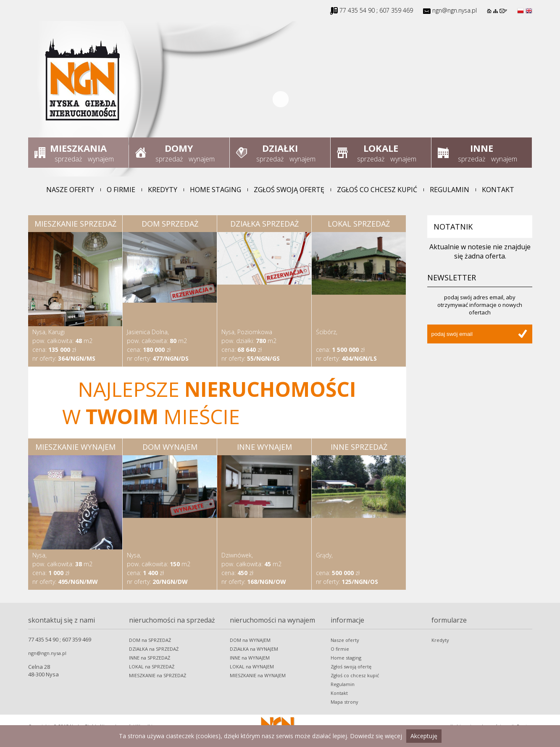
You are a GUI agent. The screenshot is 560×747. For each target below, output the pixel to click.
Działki (280, 148)
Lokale (381, 148)
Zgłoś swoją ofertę (289, 190)
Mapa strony (344, 702)
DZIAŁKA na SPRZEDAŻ (154, 649)
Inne (482, 148)
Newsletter (452, 277)
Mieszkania (78, 148)
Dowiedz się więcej (376, 736)
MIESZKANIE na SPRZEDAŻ (158, 675)
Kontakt (498, 190)
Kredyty (163, 190)
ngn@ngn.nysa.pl (455, 10)
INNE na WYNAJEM (250, 658)
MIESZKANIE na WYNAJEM (258, 675)
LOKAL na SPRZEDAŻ (152, 666)
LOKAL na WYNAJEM (252, 666)
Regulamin (450, 190)
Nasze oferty (70, 190)
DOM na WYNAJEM (250, 640)
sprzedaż (68, 159)
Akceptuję (424, 736)
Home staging (216, 190)
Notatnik (453, 227)
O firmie (121, 190)
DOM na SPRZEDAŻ (150, 640)
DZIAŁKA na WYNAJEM (254, 649)
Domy (179, 148)
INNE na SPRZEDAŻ (150, 658)
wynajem (101, 159)
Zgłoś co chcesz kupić (377, 190)
